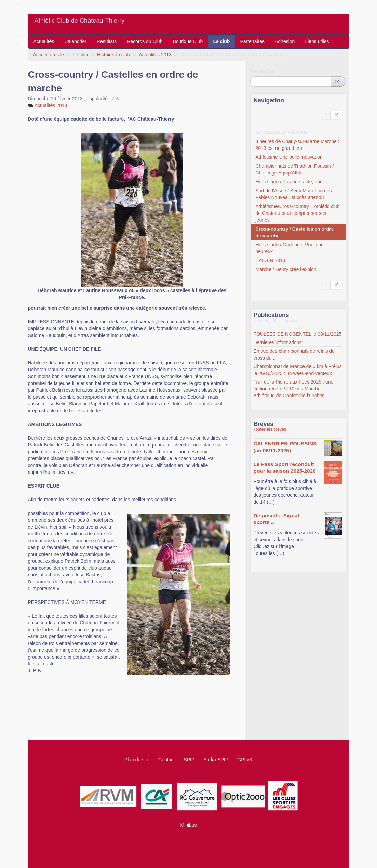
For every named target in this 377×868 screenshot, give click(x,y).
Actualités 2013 (155, 55)
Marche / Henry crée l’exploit (286, 269)
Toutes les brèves (270, 429)
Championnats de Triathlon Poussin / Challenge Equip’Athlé (295, 169)
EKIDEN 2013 (271, 260)
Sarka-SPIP (216, 760)
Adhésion (285, 41)
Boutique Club (188, 41)
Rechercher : (264, 71)
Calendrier (75, 41)
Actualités (44, 41)
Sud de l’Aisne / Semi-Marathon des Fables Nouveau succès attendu (294, 194)
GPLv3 (245, 760)
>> (338, 81)
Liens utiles (317, 41)
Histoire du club (114, 55)
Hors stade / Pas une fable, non (289, 182)
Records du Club (145, 41)
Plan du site (137, 760)
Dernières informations (278, 342)
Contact (166, 760)
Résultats (107, 41)
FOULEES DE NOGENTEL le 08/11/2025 (298, 334)
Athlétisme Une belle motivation (289, 157)
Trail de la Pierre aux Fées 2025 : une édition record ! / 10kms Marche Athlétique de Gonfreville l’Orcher (294, 389)
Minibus (188, 825)
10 (336, 115)
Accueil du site (49, 55)
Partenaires (252, 41)
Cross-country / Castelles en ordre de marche (295, 232)
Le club (221, 41)
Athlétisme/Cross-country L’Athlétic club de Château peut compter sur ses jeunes (298, 213)
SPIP (189, 760)
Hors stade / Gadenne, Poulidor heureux (289, 248)
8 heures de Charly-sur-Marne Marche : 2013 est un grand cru (298, 145)
